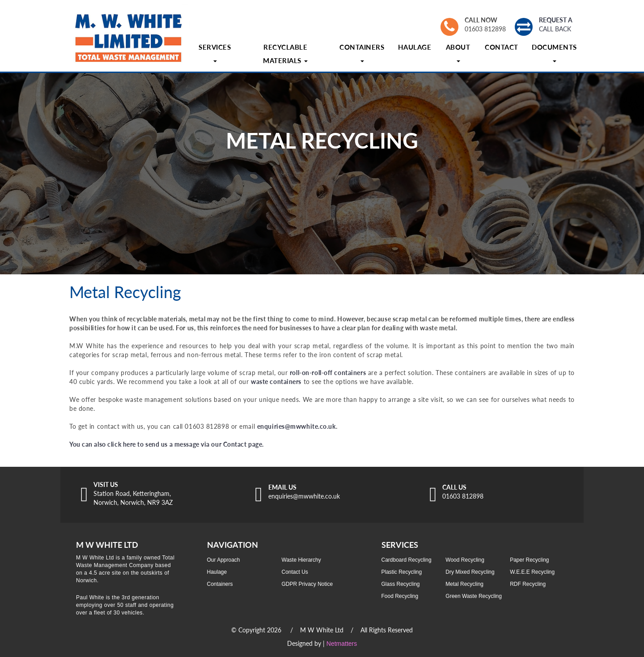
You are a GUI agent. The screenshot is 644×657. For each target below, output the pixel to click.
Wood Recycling (465, 560)
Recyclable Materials (285, 54)
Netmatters (342, 644)
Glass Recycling (401, 584)
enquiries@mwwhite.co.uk (297, 426)
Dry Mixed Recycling (470, 572)
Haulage (415, 47)
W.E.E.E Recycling (532, 572)
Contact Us (295, 572)
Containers (362, 53)
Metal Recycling (464, 584)
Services (215, 53)
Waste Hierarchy (301, 560)
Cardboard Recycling (407, 560)
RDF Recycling (528, 584)
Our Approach (224, 560)
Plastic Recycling (402, 572)
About (458, 53)
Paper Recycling (529, 560)
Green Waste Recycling (474, 596)
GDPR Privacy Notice (307, 584)
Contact (502, 47)
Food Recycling (400, 596)
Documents (554, 53)
